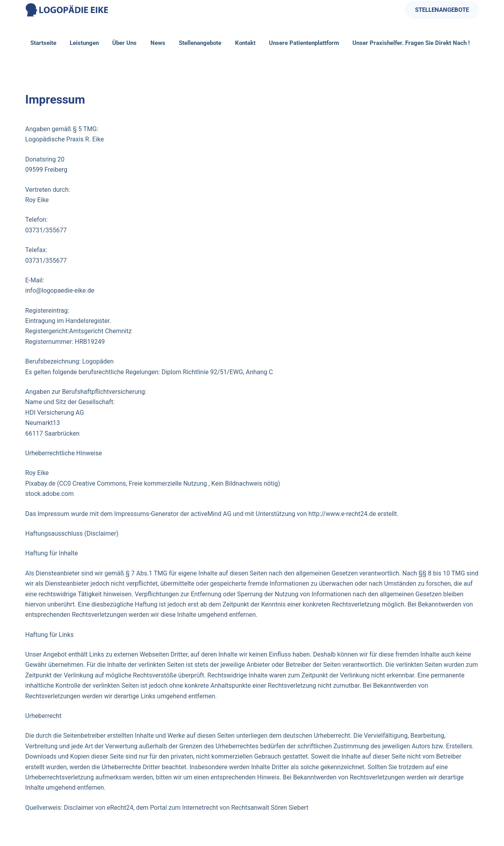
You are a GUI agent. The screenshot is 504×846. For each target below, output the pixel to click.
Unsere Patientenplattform (304, 43)
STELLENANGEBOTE (442, 10)
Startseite (43, 43)
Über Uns (124, 43)
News (158, 43)
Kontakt (245, 43)
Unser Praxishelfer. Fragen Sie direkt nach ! (411, 43)
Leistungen (84, 43)
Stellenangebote (200, 43)
